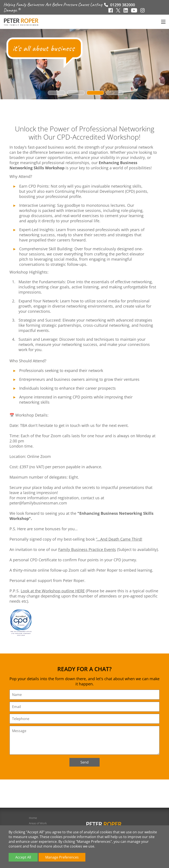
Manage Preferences (62, 857)
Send (84, 762)
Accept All (23, 857)
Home (33, 818)
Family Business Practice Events (87, 549)
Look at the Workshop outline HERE (53, 591)
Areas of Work (38, 823)
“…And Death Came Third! (119, 539)
